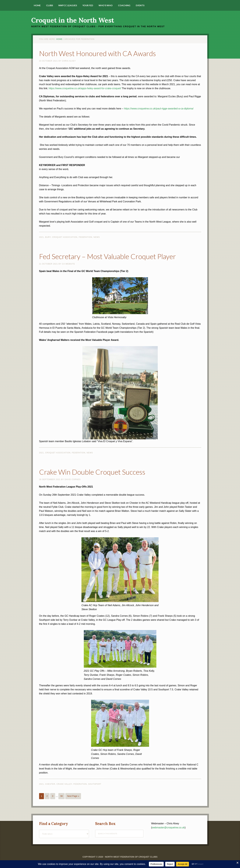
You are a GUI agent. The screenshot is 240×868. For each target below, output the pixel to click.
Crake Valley (64, 784)
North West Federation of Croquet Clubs (131, 857)
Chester (50, 784)
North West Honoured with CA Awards (101, 53)
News (97, 237)
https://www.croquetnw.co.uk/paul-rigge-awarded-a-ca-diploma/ (159, 109)
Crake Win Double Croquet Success (96, 472)
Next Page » (73, 796)
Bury (48, 237)
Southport (95, 784)
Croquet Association (65, 237)
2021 (42, 237)
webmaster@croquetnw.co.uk (168, 828)
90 (62, 796)
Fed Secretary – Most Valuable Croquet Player (113, 256)
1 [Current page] (42, 796)
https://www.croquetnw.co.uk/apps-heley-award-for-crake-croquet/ (85, 88)
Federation (85, 237)
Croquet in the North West (73, 20)
